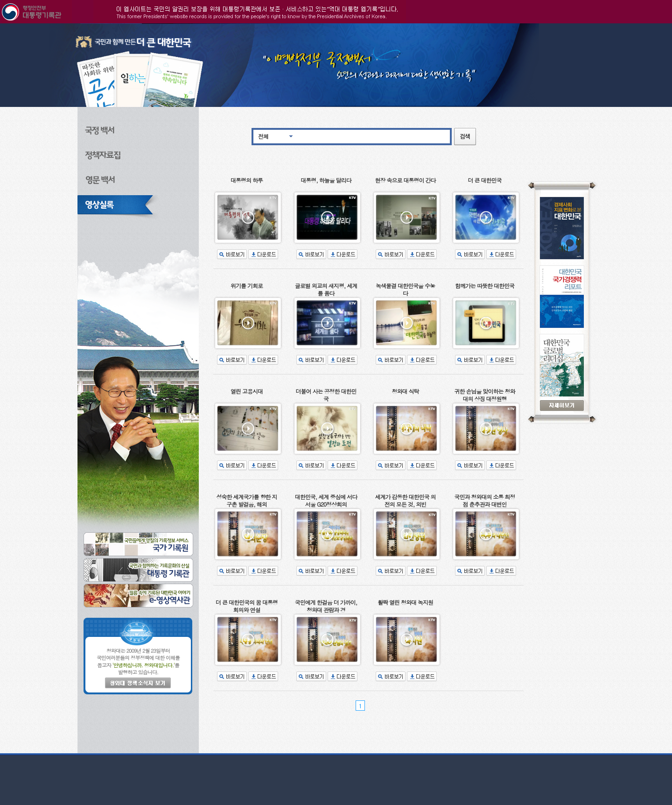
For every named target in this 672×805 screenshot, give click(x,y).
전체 (263, 136)
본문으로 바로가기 (0, 24)
